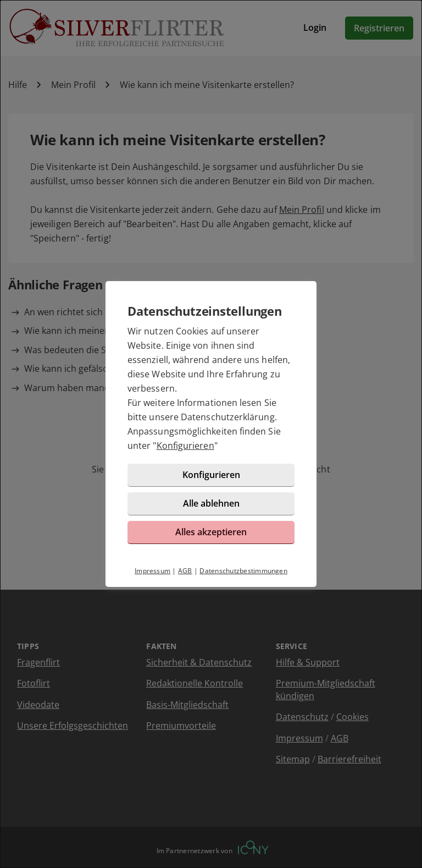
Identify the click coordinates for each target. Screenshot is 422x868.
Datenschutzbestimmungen (243, 571)
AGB (185, 571)
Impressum (152, 571)
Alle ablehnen (211, 503)
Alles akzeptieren (211, 532)
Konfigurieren (185, 446)
